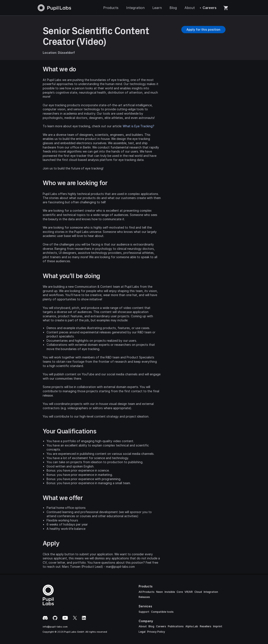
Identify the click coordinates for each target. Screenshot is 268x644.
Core (180, 592)
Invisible (170, 592)
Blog (151, 626)
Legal (142, 632)
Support (144, 612)
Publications (176, 626)
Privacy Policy (156, 632)
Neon (160, 592)
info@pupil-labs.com (55, 627)
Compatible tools (162, 612)
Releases (144, 597)
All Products (147, 592)
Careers (161, 626)
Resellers (206, 626)
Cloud (198, 592)
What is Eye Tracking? (139, 126)
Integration (211, 592)
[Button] (203, 30)
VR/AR (189, 592)
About (143, 626)
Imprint (218, 626)
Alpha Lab (192, 626)
